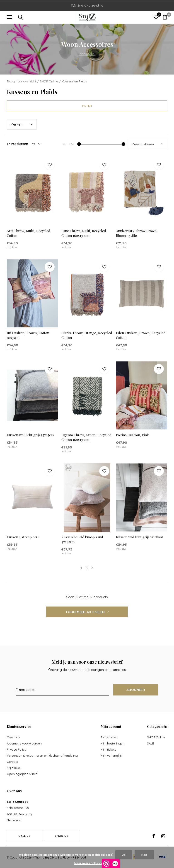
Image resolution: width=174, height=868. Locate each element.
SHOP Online (49, 81)
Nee (144, 855)
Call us (24, 836)
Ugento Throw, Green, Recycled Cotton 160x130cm (86, 437)
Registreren (109, 737)
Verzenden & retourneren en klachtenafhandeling (42, 756)
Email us (62, 836)
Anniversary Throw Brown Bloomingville (136, 233)
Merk (16, 124)
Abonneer (136, 690)
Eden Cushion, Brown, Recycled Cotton (141, 335)
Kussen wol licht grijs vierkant (140, 537)
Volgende (92, 568)
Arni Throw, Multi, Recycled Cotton (29, 233)
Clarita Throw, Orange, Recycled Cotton (87, 335)
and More (87, 54)
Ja (124, 855)
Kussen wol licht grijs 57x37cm (30, 435)
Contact (12, 762)
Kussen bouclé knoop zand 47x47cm (82, 539)
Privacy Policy (17, 749)
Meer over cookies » (88, 863)
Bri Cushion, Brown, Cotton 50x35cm (28, 335)
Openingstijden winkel (22, 774)
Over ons (13, 737)
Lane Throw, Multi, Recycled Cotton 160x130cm (84, 233)
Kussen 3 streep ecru (23, 537)
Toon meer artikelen (87, 612)
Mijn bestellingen (112, 743)
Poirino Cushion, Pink (132, 435)
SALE (150, 743)
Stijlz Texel (14, 768)
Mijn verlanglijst (111, 756)
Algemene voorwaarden (24, 743)
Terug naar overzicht (21, 81)
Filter (87, 106)
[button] (10, 17)
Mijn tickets (108, 749)
